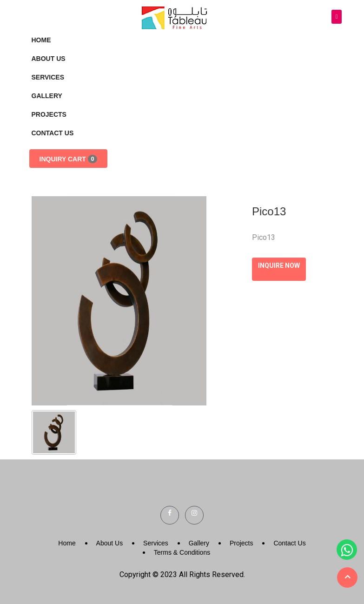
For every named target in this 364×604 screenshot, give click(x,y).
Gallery (47, 96)
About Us (49, 59)
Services (48, 77)
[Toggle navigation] (337, 17)
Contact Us (53, 133)
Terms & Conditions (182, 552)
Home (41, 40)
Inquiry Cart (69, 159)
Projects (49, 114)
